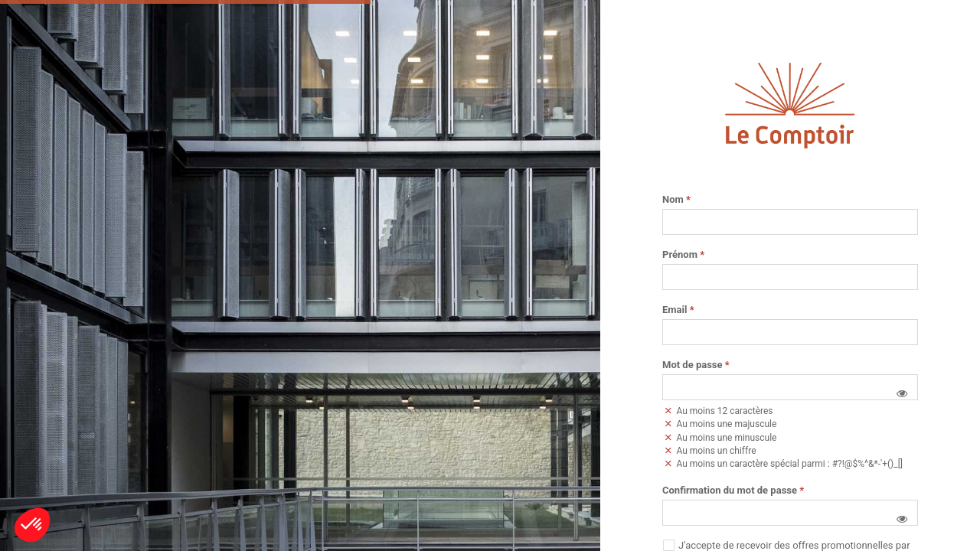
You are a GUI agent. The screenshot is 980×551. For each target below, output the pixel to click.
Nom (676, 200)
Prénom (683, 255)
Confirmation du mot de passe (733, 491)
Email (678, 310)
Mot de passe (696, 365)
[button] (902, 393)
